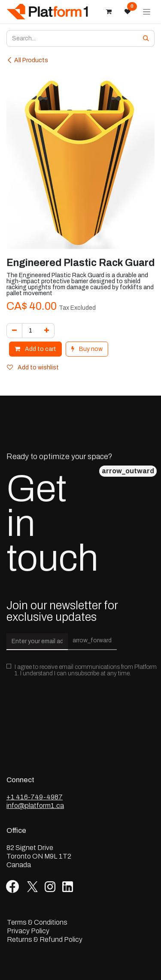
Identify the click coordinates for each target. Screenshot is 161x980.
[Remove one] (14, 331)
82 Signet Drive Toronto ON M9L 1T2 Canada (39, 856)
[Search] (146, 38)
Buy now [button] (87, 349)
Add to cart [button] (35, 349)
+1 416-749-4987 (35, 797)
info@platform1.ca (35, 806)
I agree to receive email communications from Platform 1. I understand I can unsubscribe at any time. (86, 670)
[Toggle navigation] (147, 12)
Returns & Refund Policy (45, 940)
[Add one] (47, 331)
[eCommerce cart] (109, 12)
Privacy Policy (28, 931)
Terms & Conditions (37, 923)
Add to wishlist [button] (33, 367)
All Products (27, 60)
